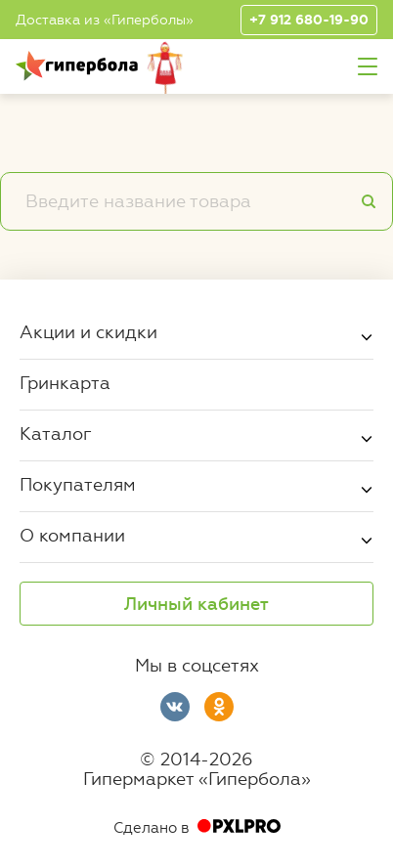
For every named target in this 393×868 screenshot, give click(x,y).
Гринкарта (65, 382)
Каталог (56, 433)
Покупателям (78, 484)
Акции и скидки (88, 331)
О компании (72, 535)
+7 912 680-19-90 (309, 20)
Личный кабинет (196, 604)
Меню (368, 67)
